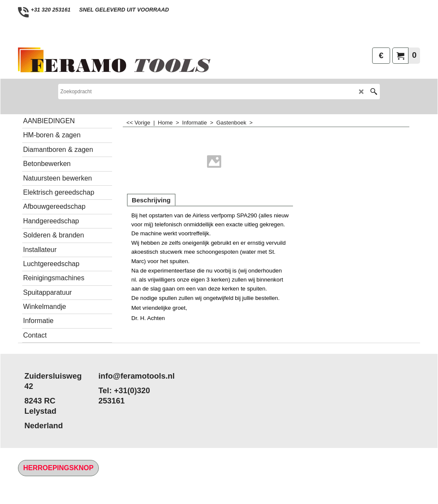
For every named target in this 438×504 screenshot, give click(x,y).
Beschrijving (151, 200)
